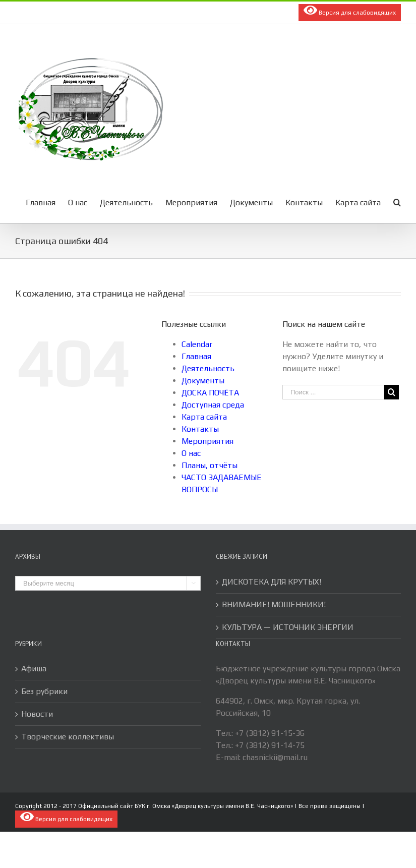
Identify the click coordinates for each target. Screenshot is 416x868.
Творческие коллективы (68, 737)
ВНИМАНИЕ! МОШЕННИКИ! (274, 604)
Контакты (200, 429)
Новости (37, 714)
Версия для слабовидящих (350, 10)
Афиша (34, 669)
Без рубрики (44, 691)
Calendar (197, 344)
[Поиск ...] (333, 392)
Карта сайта (204, 417)
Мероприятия (207, 441)
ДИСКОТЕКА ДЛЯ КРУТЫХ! (272, 582)
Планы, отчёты (210, 465)
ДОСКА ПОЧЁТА (210, 393)
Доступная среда (213, 405)
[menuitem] (47, 202)
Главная (196, 356)
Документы (203, 381)
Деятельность (208, 368)
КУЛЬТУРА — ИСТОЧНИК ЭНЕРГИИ (288, 627)
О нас (191, 453)
